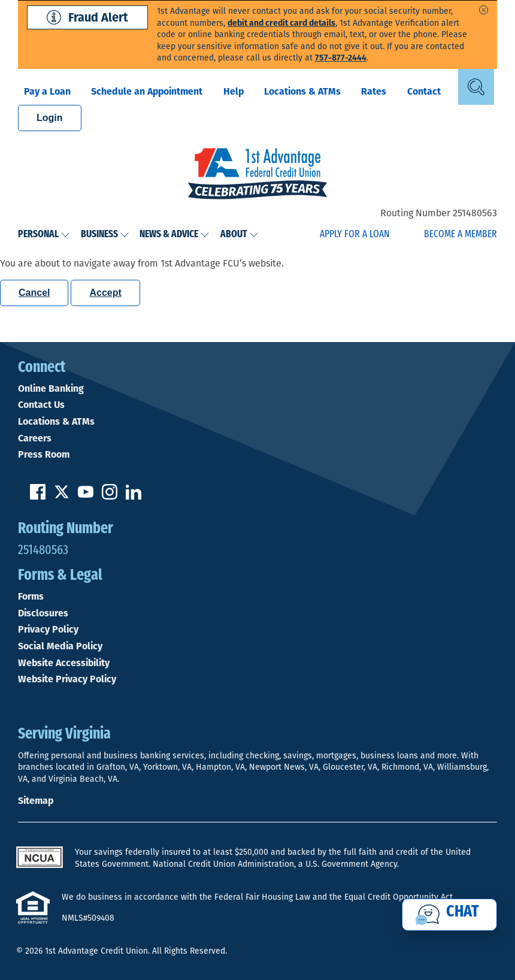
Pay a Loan (47, 91)
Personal (44, 235)
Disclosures (43, 613)
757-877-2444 (341, 58)
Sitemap (36, 801)
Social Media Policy (60, 646)
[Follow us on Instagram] (110, 496)
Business (105, 235)
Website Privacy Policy (67, 679)
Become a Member (461, 235)
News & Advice (175, 235)
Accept (105, 293)
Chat (463, 912)
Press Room (44, 455)
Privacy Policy (48, 630)
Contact (424, 91)
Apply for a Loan (355, 235)
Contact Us (41, 405)
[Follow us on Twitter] (62, 496)
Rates (374, 91)
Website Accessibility (64, 663)
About (240, 235)
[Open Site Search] (476, 87)
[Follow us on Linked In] (134, 496)
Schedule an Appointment (147, 91)
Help (234, 91)
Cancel (34, 293)
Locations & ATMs (302, 91)
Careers (35, 438)
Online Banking (51, 389)
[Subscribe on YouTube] (86, 496)
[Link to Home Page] (257, 175)
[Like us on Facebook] (38, 496)
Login (50, 118)
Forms (31, 597)
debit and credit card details (281, 23)
